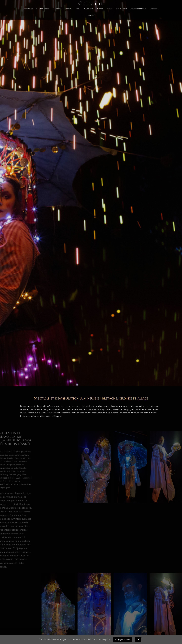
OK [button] (138, 640)
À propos (154, 9)
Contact (91, 15)
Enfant (110, 9)
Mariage (100, 9)
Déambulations (43, 9)
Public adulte (122, 9)
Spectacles (28, 9)
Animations (57, 9)
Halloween (88, 9)
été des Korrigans (138, 9)
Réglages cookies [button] (123, 640)
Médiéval (69, 9)
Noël (78, 9)
